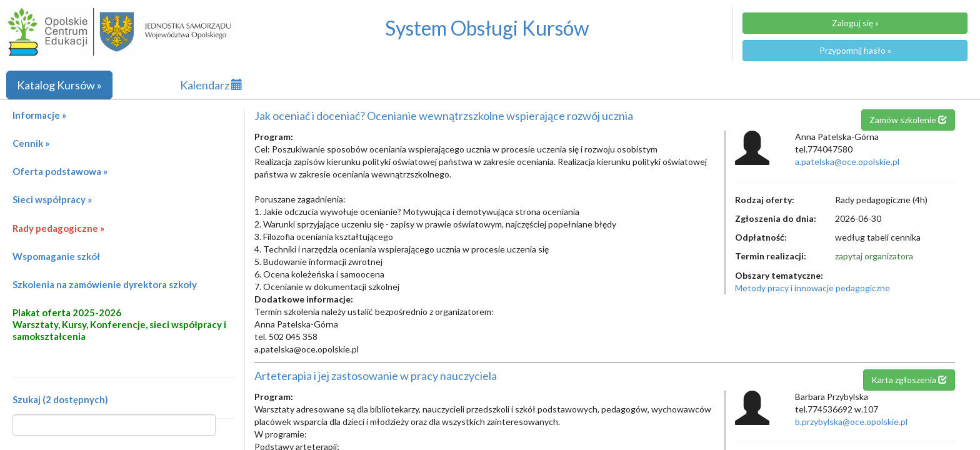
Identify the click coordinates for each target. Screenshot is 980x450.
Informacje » (39, 115)
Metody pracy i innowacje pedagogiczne (812, 288)
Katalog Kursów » (59, 85)
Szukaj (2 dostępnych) (60, 399)
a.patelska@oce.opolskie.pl (847, 162)
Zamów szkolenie (908, 120)
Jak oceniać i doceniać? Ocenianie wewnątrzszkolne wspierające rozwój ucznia (444, 116)
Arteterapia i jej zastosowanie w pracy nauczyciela (376, 376)
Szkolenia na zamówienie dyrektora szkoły (105, 284)
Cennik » (31, 143)
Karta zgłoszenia (909, 380)
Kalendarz (211, 85)
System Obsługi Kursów (487, 28)
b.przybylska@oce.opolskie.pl (851, 422)
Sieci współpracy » (52, 199)
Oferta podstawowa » (60, 171)
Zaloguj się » (855, 23)
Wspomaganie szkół (56, 256)
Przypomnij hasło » (855, 50)
